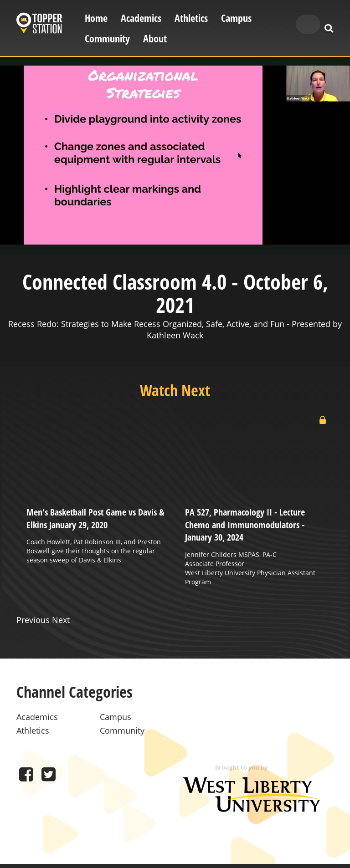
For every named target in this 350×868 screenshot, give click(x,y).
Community (107, 38)
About (155, 38)
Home (96, 18)
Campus (236, 18)
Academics (141, 18)
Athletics (191, 18)
